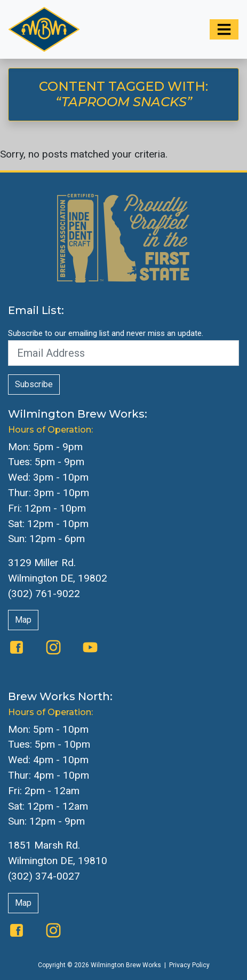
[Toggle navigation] (224, 29)
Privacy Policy (189, 965)
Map (23, 620)
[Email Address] (123, 353)
